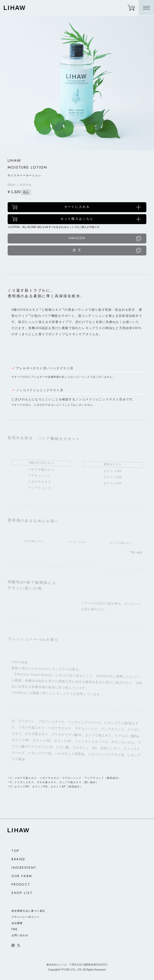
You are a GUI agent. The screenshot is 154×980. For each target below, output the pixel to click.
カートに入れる (77, 207)
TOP (15, 851)
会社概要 (17, 923)
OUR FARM (22, 876)
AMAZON (77, 238)
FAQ (14, 929)
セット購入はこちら (77, 219)
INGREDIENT (24, 868)
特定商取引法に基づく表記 (28, 911)
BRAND (18, 859)
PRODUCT (21, 884)
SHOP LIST (22, 893)
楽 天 (77, 250)
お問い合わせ (20, 935)
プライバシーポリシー (25, 917)
